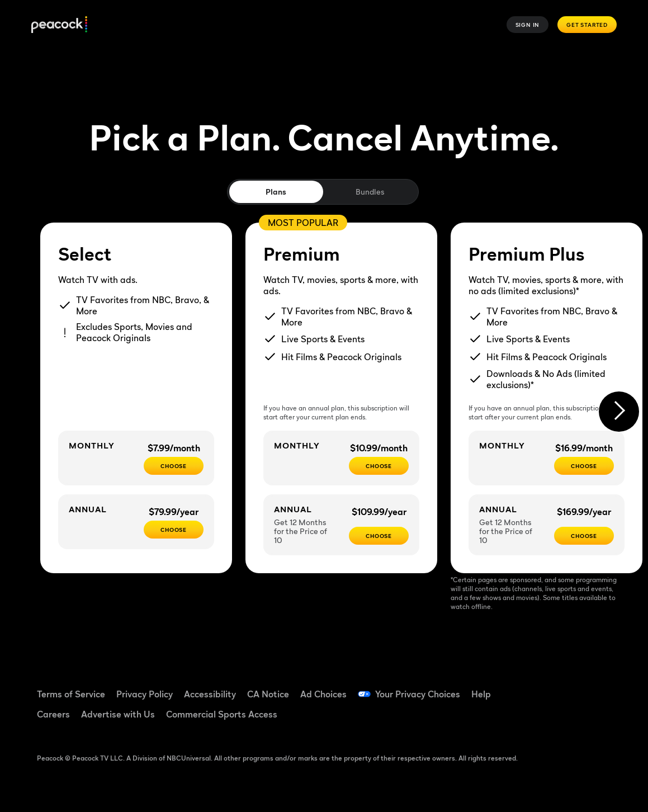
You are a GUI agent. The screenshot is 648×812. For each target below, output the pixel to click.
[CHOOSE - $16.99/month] (584, 466)
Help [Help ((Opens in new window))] (481, 694)
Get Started (587, 25)
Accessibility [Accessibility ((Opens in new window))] (210, 694)
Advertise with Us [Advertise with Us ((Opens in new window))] (118, 714)
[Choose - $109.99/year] (379, 536)
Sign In (528, 25)
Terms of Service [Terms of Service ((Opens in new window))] (71, 694)
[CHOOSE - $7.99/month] (174, 466)
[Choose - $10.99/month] (379, 466)
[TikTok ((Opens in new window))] (561, 687)
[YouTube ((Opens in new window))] (590, 687)
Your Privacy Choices (418, 694)
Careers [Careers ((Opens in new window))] (53, 714)
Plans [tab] (276, 192)
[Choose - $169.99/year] (584, 536)
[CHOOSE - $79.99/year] (174, 530)
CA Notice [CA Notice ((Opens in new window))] (268, 694)
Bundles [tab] (370, 192)
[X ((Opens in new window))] (561, 719)
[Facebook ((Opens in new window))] (532, 687)
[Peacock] (59, 25)
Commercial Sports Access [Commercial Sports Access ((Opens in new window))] (222, 714)
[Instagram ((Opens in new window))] (532, 719)
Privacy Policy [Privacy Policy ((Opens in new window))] (145, 694)
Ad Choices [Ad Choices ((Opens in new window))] (323, 694)
